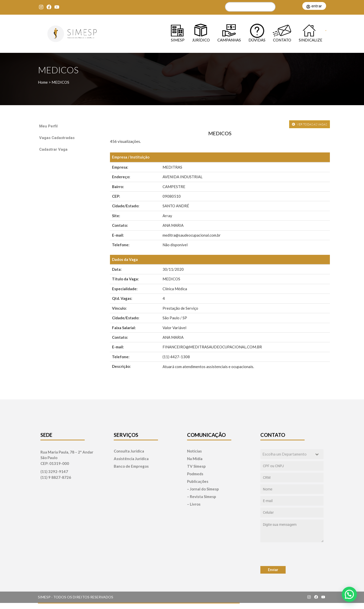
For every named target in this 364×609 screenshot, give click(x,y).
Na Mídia (195, 459)
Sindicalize (311, 40)
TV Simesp (196, 466)
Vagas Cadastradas (57, 138)
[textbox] (287, 454)
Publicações (198, 481)
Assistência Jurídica (131, 459)
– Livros (194, 504)
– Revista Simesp (202, 497)
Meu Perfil (48, 126)
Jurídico (201, 40)
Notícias (194, 451)
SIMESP (178, 40)
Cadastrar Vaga (53, 149)
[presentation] (292, 554)
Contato (282, 40)
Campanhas (229, 40)
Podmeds (195, 474)
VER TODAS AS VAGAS (310, 124)
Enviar (273, 570)
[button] (349, 594)
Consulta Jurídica (129, 451)
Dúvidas (257, 40)
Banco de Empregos (131, 466)
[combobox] (292, 454)
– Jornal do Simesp (203, 489)
